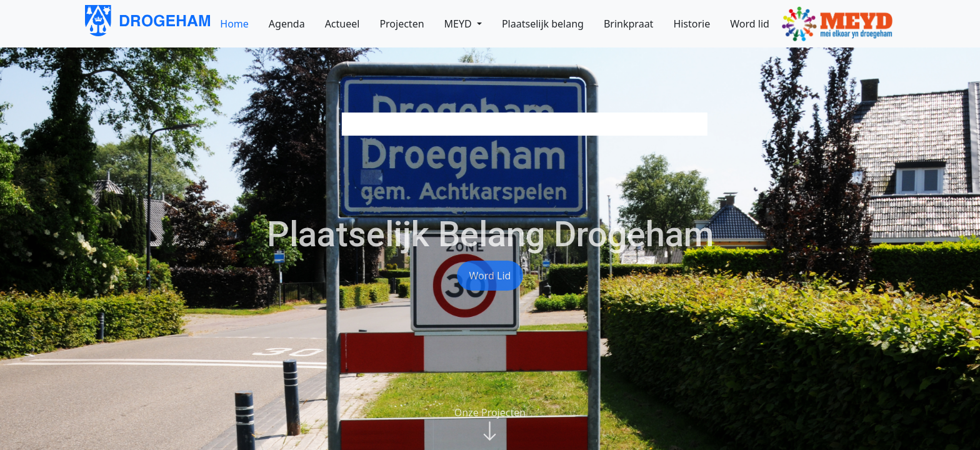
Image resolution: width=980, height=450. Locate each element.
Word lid (490, 276)
